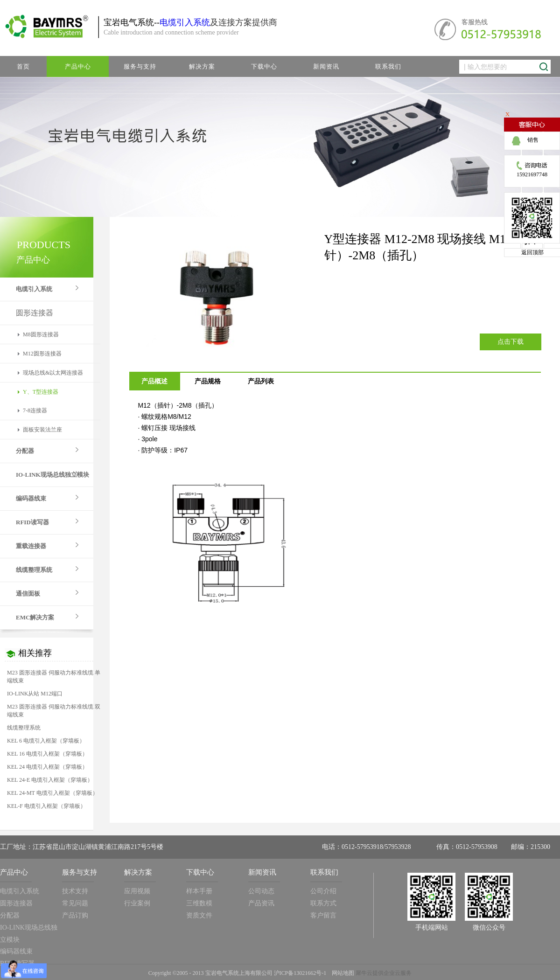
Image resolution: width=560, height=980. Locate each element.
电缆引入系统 (185, 22)
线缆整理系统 (24, 728)
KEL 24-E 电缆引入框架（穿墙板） (50, 780)
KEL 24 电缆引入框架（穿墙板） (47, 767)
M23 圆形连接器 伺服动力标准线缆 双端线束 (54, 711)
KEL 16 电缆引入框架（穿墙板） (47, 754)
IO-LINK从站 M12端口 (35, 694)
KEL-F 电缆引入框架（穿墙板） (46, 806)
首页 (23, 66)
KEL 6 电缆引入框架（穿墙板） (46, 741)
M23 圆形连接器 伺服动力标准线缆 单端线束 (54, 677)
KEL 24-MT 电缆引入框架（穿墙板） (52, 793)
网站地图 (342, 973)
